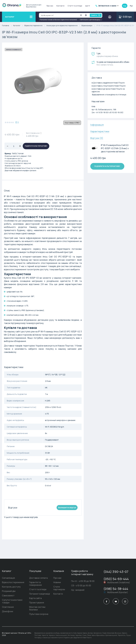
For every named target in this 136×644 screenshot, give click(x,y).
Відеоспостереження (35, 26)
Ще (87, 6)
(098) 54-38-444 (116, 589)
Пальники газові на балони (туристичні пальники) (58, 20)
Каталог (19, 26)
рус (131, 6)
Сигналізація (8, 578)
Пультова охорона (39, 614)
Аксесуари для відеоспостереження (64, 26)
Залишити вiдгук (67, 507)
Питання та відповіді (40, 594)
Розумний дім (9, 591)
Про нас (50, 6)
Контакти (60, 6)
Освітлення (8, 607)
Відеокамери (89, 26)
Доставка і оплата (38, 578)
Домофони (8, 611)
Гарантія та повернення (35, 584)
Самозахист (8, 595)
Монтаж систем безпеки (37, 608)
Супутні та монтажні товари (12, 601)
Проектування (37, 603)
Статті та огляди (75, 6)
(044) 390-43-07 (116, 572)
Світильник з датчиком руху (90, 20)
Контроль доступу (11, 587)
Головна (8, 26)
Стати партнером (59, 588)
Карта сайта (35, 598)
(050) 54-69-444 (116, 579)
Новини (57, 582)
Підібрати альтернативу (36, 146)
